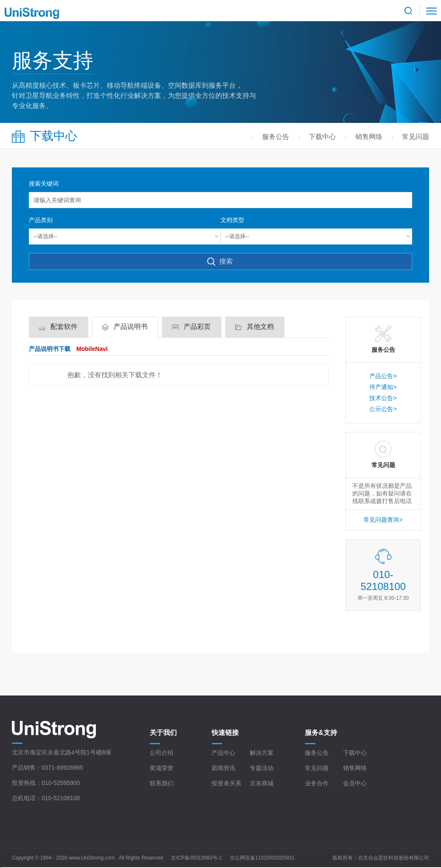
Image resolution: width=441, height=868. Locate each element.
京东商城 (262, 783)
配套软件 (64, 327)
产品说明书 (131, 327)
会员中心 (355, 783)
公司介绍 (162, 753)
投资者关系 (226, 783)
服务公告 (317, 753)
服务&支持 (321, 733)
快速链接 (225, 733)
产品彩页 (197, 327)
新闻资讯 (223, 768)
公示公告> (383, 409)
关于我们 (163, 733)
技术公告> (383, 398)
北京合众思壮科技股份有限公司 (394, 858)
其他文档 (260, 327)
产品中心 (223, 753)
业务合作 (317, 783)
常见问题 (317, 768)
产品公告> (383, 376)
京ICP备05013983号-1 (196, 858)
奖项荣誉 (162, 768)
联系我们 (162, 783)
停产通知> (383, 387)
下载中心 (355, 753)
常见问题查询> (383, 520)
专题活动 (262, 768)
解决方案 (262, 753)
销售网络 (355, 768)
